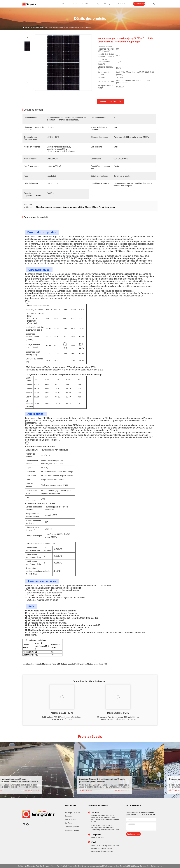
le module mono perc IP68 (96, 664)
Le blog (68, 823)
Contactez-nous (72, 830)
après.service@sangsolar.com (102, 851)
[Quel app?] (24, 824)
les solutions (86, 4)
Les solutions (71, 820)
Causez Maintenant (139, 4)
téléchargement (109, 4)
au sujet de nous (63, 4)
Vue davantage (41, 790)
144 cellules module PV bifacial (70, 664)
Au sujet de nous (73, 813)
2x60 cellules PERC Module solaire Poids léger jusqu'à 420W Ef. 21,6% (62, 718)
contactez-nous (123, 4)
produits (75, 4)
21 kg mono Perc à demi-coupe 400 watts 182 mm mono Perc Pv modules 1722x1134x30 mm (118, 718)
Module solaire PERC (62, 713)
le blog (97, 4)
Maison (27, 27)
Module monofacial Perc (46, 664)
